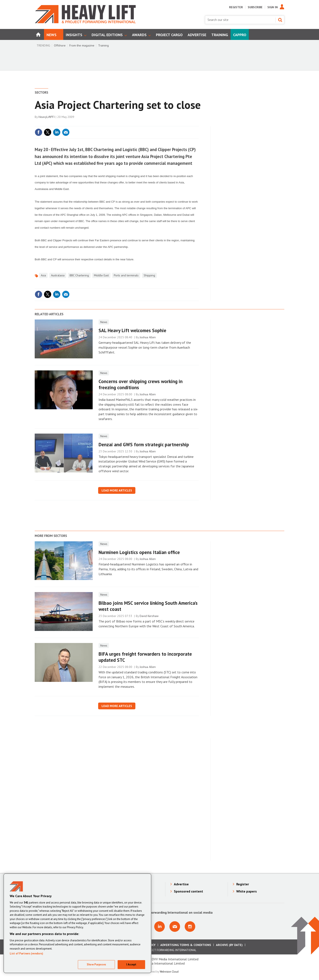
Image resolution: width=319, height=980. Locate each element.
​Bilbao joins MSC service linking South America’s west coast (148, 606)
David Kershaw (149, 616)
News (104, 322)
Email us (175, 927)
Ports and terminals (126, 275)
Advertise (181, 884)
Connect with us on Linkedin (159, 927)
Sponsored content (188, 891)
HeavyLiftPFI (47, 117)
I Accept (131, 964)
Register (236, 7)
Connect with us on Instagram (190, 927)
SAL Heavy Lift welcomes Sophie (132, 330)
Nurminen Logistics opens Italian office (139, 552)
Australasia (58, 275)
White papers (247, 891)
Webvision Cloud (169, 972)
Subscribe (255, 7)
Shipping (149, 275)
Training (103, 45)
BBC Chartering (79, 275)
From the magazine (82, 45)
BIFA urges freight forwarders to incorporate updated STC (145, 657)
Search (280, 20)
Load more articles (117, 490)
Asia (43, 275)
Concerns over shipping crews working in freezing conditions (141, 384)
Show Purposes (96, 964)
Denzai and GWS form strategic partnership (144, 444)
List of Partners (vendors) (26, 953)
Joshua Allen (148, 337)
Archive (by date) (229, 945)
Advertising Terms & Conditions (186, 945)
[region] (77, 923)
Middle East (101, 275)
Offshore (60, 45)
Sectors (41, 92)
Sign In (273, 7)
